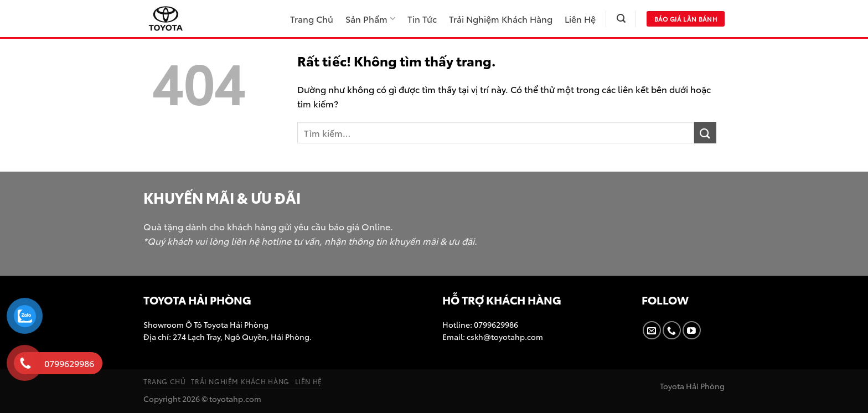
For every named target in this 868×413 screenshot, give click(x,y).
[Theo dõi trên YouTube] (692, 330)
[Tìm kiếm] (621, 19)
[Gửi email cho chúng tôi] (652, 330)
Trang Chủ (312, 19)
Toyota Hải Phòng (692, 386)
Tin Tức (422, 19)
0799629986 (495, 324)
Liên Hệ (580, 19)
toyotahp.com (235, 398)
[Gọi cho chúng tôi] (672, 330)
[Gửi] (705, 133)
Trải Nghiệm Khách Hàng (501, 19)
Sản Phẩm (370, 19)
